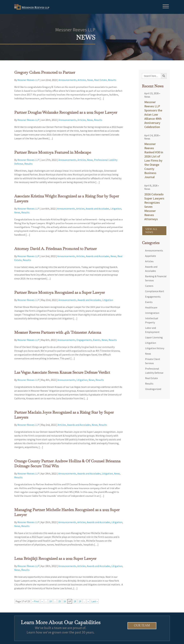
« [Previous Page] (42, 601)
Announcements (68, 80)
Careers (149, 286)
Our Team (142, 626)
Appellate (151, 256)
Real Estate (100, 80)
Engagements (84, 340)
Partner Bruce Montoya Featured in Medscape (53, 152)
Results (112, 80)
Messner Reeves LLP (28, 80)
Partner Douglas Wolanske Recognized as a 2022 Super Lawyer (66, 112)
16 (65, 601)
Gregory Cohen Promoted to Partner (45, 72)
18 (75, 601)
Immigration (152, 313)
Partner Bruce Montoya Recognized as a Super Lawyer (60, 292)
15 (60, 601)
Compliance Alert (155, 291)
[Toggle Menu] (166, 6)
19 (80, 601)
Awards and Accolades (97, 209)
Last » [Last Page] (94, 601)
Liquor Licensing (154, 337)
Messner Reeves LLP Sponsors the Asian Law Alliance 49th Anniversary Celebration (153, 114)
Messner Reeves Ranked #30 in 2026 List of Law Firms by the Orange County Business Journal (154, 160)
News (90, 80)
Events (97, 340)
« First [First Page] (36, 601)
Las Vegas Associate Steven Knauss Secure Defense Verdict (62, 372)
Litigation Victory (155, 348)
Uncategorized (153, 389)
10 (50, 601)
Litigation (116, 209)
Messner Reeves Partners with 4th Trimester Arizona (58, 332)
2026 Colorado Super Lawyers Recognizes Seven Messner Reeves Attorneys (154, 207)
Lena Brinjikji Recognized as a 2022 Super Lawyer (55, 558)
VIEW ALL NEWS (151, 231)
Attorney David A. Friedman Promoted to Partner (55, 249)
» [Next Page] (88, 601)
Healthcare (151, 307)
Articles (82, 80)
